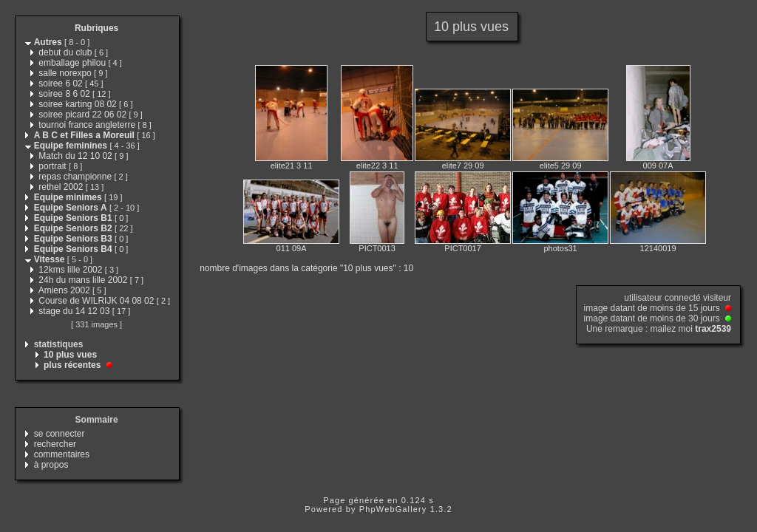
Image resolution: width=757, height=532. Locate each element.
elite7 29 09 (463, 166)
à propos (51, 465)
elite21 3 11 (292, 166)
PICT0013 (377, 248)
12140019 (658, 248)
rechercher (55, 444)
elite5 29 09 (561, 166)
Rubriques (96, 28)
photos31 (560, 248)
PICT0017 (463, 248)
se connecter (60, 434)
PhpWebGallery (393, 509)
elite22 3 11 (377, 166)
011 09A (292, 248)
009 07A (658, 166)
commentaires (62, 454)
